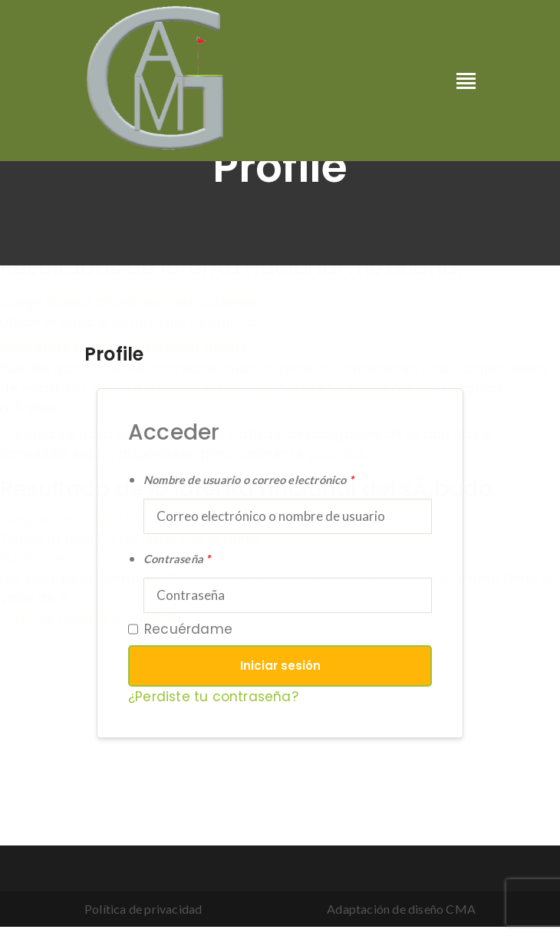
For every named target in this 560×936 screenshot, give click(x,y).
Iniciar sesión (280, 666)
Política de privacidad (143, 909)
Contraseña (177, 559)
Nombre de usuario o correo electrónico (249, 480)
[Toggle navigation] (466, 82)
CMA (461, 909)
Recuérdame (180, 629)
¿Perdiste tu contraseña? (213, 697)
